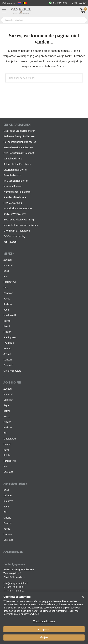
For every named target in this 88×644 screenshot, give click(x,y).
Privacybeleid (32, 614)
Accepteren (44, 629)
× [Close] (83, 597)
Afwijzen (44, 637)
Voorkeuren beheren (44, 621)
